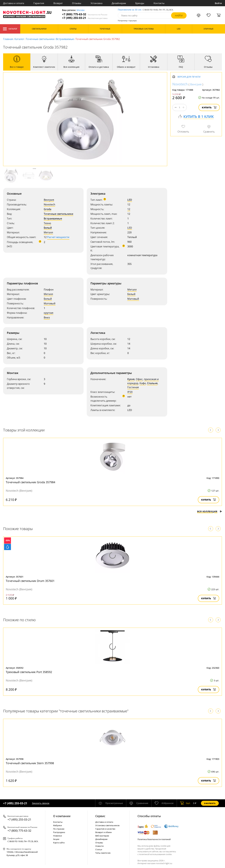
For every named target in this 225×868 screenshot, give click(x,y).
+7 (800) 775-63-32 (85, 14)
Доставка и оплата (14, 3)
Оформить (210, 803)
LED (130, 200)
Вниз (47, 317)
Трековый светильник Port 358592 (29, 672)
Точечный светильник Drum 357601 (30, 581)
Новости (99, 846)
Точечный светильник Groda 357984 (30, 482)
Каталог (10, 29)
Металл (48, 232)
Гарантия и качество (105, 829)
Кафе (143, 383)
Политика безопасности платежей (154, 839)
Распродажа (59, 832)
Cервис (100, 816)
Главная (8, 39)
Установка (96, 3)
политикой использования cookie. (155, 854)
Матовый (50, 303)
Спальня (152, 383)
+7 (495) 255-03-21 (85, 18)
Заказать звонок (41, 803)
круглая (49, 313)
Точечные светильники (40, 39)
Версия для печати (189, 77)
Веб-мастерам (102, 836)
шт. (185, 803)
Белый (48, 228)
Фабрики (57, 825)
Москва (81, 10)
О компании (62, 816)
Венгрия (49, 200)
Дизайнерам (119, 3)
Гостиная (133, 387)
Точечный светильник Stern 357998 (30, 763)
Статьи (99, 849)
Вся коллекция (210, 511)
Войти (218, 3)
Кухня (131, 379)
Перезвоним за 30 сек (130, 10)
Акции (56, 839)
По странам (59, 829)
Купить (209, 107)
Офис (139, 379)
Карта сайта (59, 843)
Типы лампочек (103, 853)
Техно (47, 223)
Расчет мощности (58, 237)
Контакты (159, 3)
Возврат (58, 3)
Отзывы (77, 3)
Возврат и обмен (104, 832)
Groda (47, 209)
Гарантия (39, 3)
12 (129, 209)
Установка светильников (107, 825)
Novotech (49, 204)
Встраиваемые (65, 39)
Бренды (140, 3)
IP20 (130, 392)
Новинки (57, 836)
